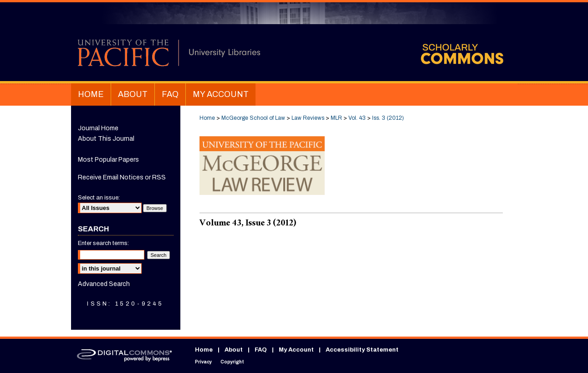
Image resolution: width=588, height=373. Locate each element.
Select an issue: (99, 198)
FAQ (261, 350)
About (234, 350)
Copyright (232, 362)
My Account (296, 350)
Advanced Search (104, 284)
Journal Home (98, 128)
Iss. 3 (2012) (388, 118)
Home (207, 118)
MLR (336, 118)
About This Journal (106, 139)
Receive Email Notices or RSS (122, 177)
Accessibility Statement (362, 350)
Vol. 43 (357, 118)
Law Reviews (308, 118)
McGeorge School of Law (253, 118)
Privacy (203, 362)
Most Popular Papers (108, 160)
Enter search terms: (103, 243)
